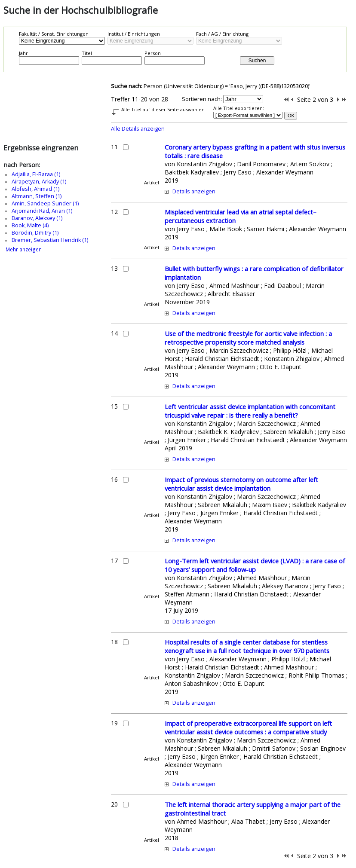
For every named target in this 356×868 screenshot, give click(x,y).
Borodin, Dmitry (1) (35, 233)
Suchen (257, 61)
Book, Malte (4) (30, 225)
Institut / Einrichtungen (134, 34)
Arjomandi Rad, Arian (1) (42, 211)
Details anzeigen (194, 191)
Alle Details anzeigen (138, 129)
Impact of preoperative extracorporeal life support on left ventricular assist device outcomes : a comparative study (248, 727)
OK (291, 116)
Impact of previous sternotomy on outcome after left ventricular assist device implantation (241, 484)
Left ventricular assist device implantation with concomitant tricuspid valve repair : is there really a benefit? (250, 411)
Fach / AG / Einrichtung (222, 34)
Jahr (23, 53)
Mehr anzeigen (24, 249)
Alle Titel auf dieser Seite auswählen (163, 109)
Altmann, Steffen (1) (37, 196)
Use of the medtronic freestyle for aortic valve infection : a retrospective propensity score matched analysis (248, 338)
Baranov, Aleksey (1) (37, 218)
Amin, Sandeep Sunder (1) (45, 203)
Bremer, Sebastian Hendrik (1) (50, 240)
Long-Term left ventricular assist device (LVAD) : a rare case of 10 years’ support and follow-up (255, 565)
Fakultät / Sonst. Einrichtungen (54, 34)
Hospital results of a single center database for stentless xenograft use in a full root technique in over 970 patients (247, 646)
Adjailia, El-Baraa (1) (36, 174)
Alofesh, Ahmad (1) (35, 189)
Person (153, 53)
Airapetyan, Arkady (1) (39, 182)
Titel (87, 53)
